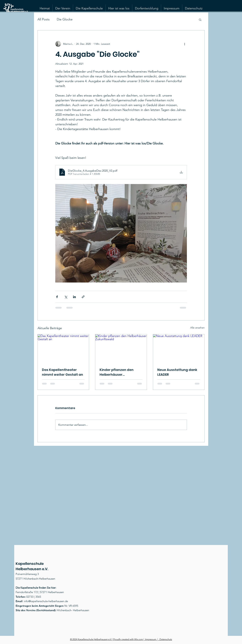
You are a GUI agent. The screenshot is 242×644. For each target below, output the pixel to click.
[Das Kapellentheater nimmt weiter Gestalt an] (63, 349)
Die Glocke (65, 19)
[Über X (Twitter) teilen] (66, 297)
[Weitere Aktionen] (185, 44)
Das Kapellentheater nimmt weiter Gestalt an (63, 372)
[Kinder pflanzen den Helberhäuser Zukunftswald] (121, 349)
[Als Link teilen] (83, 297)
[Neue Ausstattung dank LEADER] (179, 349)
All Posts (44, 19)
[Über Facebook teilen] (57, 297)
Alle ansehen (197, 328)
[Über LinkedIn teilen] (74, 297)
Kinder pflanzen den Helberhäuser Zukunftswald (117, 372)
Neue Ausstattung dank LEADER (177, 372)
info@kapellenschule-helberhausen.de (46, 601)
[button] (200, 20)
